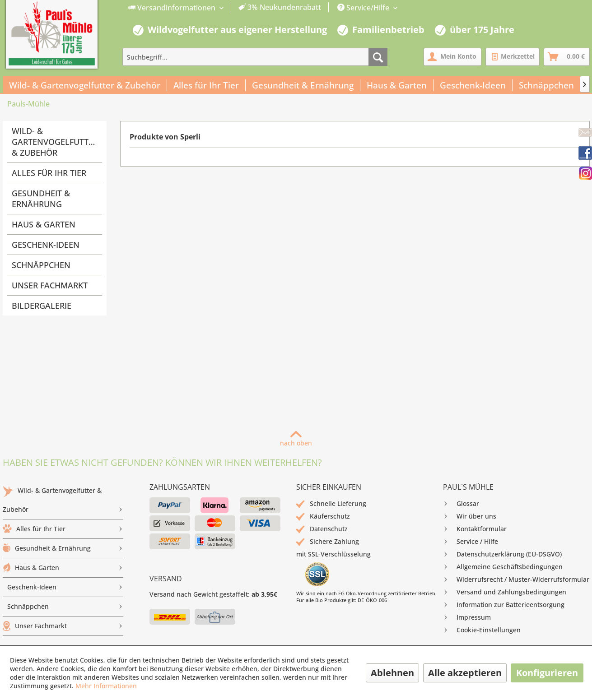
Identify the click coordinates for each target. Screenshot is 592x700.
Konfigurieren (547, 673)
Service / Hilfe (471, 542)
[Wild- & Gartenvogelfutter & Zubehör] (85, 85)
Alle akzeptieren (465, 673)
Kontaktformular (475, 529)
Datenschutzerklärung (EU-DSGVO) (502, 554)
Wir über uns (470, 516)
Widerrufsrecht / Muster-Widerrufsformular (516, 579)
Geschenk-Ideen (46, 245)
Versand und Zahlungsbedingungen (505, 592)
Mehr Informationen (106, 686)
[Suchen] (378, 57)
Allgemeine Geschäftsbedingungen (503, 567)
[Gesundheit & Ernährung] (303, 85)
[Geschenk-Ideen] (473, 85)
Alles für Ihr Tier (49, 173)
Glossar (461, 504)
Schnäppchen (41, 265)
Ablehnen (392, 673)
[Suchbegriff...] (255, 57)
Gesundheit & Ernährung (41, 199)
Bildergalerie (42, 306)
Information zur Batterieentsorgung (504, 605)
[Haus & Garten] (397, 85)
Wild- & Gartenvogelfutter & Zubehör (55, 142)
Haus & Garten (44, 224)
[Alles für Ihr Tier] (206, 85)
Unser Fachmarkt (50, 285)
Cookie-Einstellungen (482, 630)
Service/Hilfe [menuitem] (364, 8)
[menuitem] (225, 8)
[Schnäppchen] (547, 85)
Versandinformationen (173, 8)
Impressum (467, 617)
